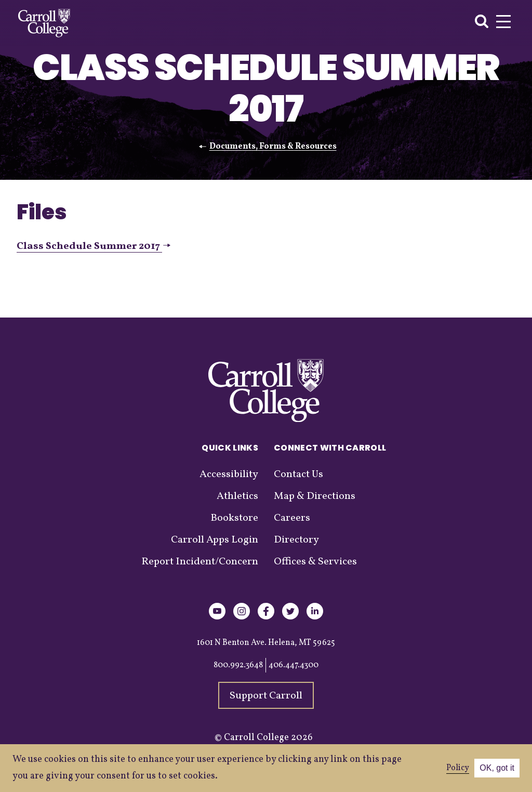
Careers (292, 518)
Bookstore (234, 518)
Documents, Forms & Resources (273, 147)
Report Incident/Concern (200, 562)
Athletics (237, 496)
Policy (458, 768)
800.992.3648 (238, 665)
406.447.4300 (294, 665)
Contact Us (298, 474)
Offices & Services (315, 562)
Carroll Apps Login (215, 540)
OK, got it (497, 768)
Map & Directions (315, 496)
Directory (296, 540)
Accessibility (229, 474)
